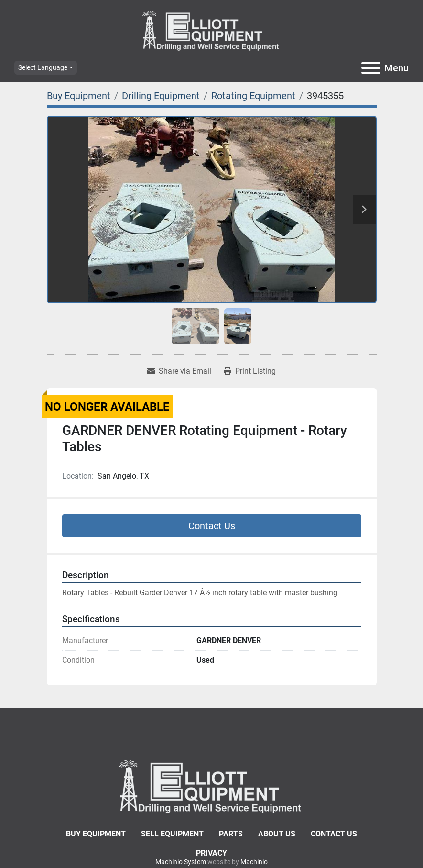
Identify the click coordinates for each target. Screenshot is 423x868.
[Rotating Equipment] (253, 96)
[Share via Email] (179, 371)
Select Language (43, 67)
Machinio (254, 862)
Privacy (211, 853)
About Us (277, 834)
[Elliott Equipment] (212, 786)
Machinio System (181, 862)
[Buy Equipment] (79, 96)
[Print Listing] (250, 371)
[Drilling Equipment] (161, 96)
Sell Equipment (172, 834)
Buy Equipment (96, 834)
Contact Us (212, 526)
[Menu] (371, 68)
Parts (231, 834)
